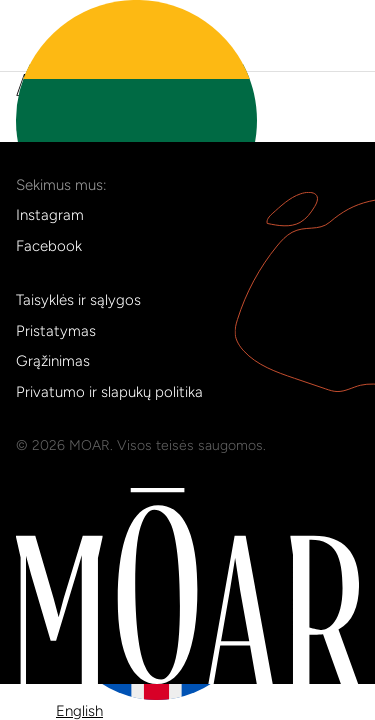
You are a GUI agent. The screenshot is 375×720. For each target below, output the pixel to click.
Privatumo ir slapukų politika (109, 392)
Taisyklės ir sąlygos (78, 300)
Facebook (49, 246)
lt (136, 129)
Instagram (50, 215)
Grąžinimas (53, 361)
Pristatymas (56, 331)
